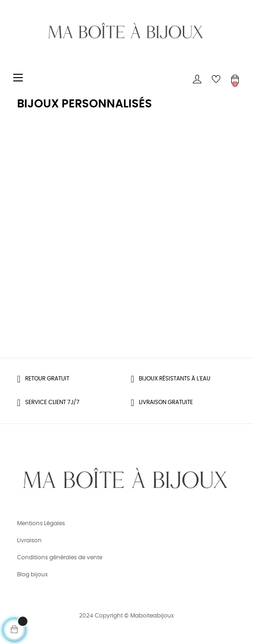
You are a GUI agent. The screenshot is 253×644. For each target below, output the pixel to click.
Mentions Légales (41, 523)
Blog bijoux (32, 574)
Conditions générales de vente (60, 557)
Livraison (29, 540)
